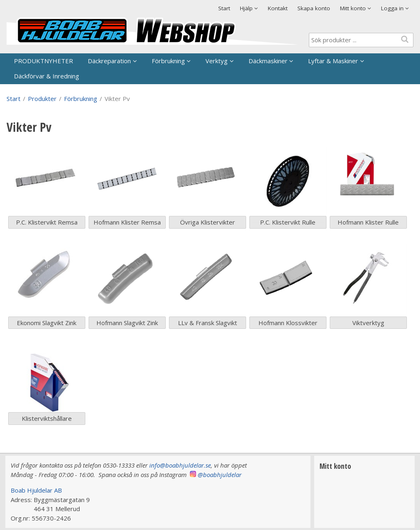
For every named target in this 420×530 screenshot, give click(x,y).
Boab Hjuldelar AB (36, 490)
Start (224, 8)
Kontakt (278, 8)
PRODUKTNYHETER (43, 61)
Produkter (42, 99)
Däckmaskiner (268, 61)
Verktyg (217, 61)
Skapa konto (314, 8)
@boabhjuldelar (220, 475)
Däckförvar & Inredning (47, 76)
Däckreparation (109, 61)
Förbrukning (168, 61)
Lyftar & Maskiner (333, 61)
